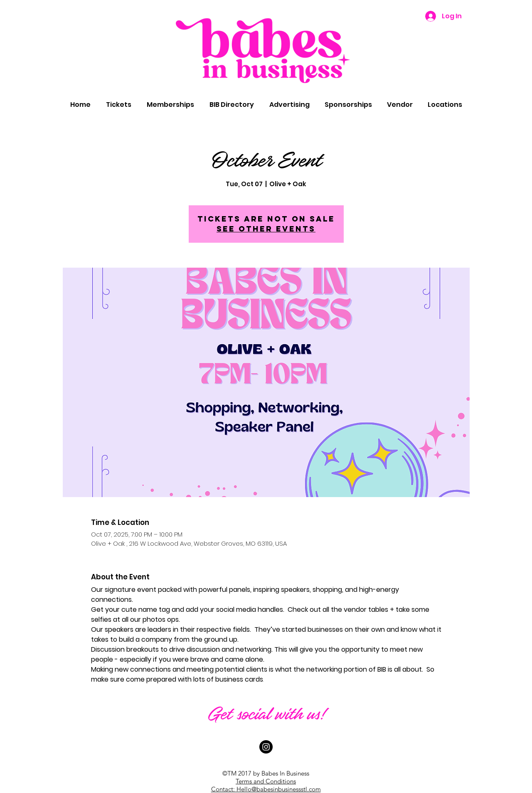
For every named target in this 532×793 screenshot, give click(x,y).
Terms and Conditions (266, 781)
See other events (266, 229)
